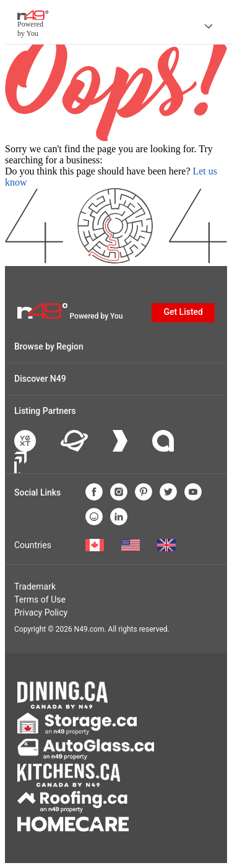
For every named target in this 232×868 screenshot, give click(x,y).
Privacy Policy (41, 612)
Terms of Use (40, 599)
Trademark (35, 587)
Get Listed (183, 312)
